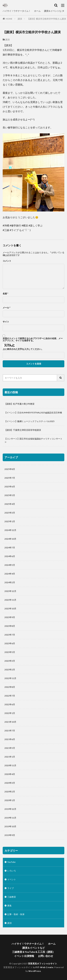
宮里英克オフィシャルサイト (43, 964)
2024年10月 (10, 539)
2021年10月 (10, 722)
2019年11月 (10, 818)
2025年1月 (10, 521)
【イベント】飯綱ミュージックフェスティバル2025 (29, 421)
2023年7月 (10, 635)
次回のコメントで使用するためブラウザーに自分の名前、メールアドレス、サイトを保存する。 (33, 340)
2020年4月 (10, 774)
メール (7, 308)
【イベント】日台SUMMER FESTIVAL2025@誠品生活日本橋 (33, 413)
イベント (12, 879)
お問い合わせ (46, 956)
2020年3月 (10, 783)
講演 (20, 19)
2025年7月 (10, 478)
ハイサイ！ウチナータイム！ (17, 11)
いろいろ (12, 871)
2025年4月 (10, 504)
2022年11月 (10, 678)
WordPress (35, 971)
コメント (7, 261)
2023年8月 (10, 626)
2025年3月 (10, 513)
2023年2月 (10, 670)
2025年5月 (10, 495)
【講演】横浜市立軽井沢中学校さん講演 (47, 19)
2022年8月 (10, 687)
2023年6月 (10, 643)
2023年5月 (10, 652)
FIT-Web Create (44, 967)
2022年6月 (10, 704)
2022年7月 (10, 696)
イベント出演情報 (24, 956)
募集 (9, 906)
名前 (5, 294)
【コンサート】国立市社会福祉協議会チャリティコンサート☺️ (33, 440)
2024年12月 (10, 530)
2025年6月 (10, 487)
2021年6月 (10, 739)
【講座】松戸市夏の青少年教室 (19, 404)
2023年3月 (10, 661)
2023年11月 (10, 600)
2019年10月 (10, 826)
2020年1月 (10, 800)
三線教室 (12, 897)
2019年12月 (10, 809)
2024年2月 (10, 582)
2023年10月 (10, 609)
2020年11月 (10, 765)
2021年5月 (10, 748)
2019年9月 (10, 835)
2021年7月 (10, 731)
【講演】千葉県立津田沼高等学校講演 (23, 430)
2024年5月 (10, 565)
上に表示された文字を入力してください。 (23, 349)
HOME (9, 19)
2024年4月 (10, 574)
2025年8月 (10, 469)
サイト (6, 322)
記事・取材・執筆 (16, 914)
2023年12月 (10, 591)
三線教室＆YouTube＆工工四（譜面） (34, 952)
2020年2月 (10, 792)
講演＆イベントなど (54, 11)
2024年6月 (10, 556)
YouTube (11, 862)
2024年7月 (10, 548)
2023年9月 (10, 617)
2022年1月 (10, 713)
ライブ (11, 888)
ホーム (37, 11)
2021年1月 (10, 757)
